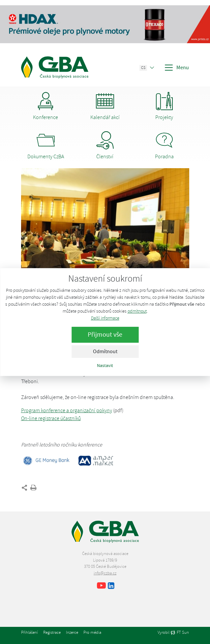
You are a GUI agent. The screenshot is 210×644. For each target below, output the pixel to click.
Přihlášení (30, 632)
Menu (176, 68)
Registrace (52, 632)
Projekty (164, 106)
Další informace (105, 318)
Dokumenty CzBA (46, 146)
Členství (105, 146)
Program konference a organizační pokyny (67, 411)
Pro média (92, 632)
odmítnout (137, 311)
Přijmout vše (105, 335)
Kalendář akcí (105, 106)
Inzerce (72, 632)
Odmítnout (105, 352)
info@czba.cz (105, 573)
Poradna (164, 146)
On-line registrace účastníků (51, 418)
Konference (45, 106)
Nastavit (105, 365)
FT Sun (180, 633)
